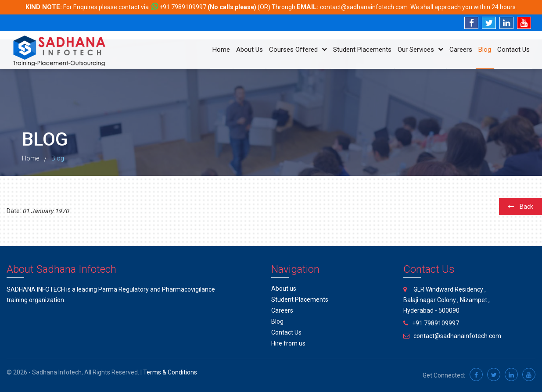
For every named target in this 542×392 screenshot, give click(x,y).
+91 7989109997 (183, 7)
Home (221, 50)
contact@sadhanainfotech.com (364, 7)
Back (520, 207)
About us (284, 289)
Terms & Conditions (170, 372)
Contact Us (513, 50)
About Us (249, 50)
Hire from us (288, 343)
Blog (485, 50)
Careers (461, 50)
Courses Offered (298, 50)
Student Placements (362, 50)
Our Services (420, 50)
